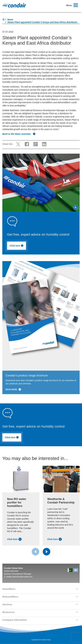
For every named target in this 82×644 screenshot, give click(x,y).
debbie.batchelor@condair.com (19, 577)
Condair (14, 5)
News (10, 20)
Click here (21, 246)
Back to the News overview (19, 134)
